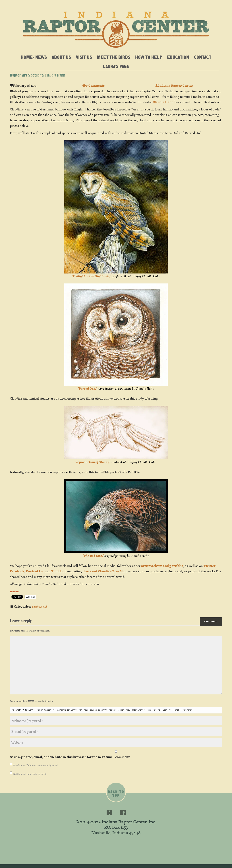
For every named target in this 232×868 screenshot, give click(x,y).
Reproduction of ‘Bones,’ (93, 462)
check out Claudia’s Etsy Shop (105, 571)
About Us (61, 57)
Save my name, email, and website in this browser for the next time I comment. (70, 757)
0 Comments (94, 86)
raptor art (40, 606)
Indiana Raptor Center (174, 86)
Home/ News (34, 57)
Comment (211, 621)
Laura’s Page (116, 66)
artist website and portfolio (162, 566)
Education (178, 57)
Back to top (116, 794)
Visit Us (84, 57)
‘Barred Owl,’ (87, 388)
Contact (203, 57)
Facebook (17, 571)
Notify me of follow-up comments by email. (36, 765)
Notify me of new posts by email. (30, 774)
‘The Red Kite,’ (93, 556)
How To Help (149, 57)
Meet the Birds (114, 57)
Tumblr (57, 571)
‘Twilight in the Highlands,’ (91, 276)
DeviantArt (35, 571)
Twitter (210, 566)
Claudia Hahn (163, 102)
